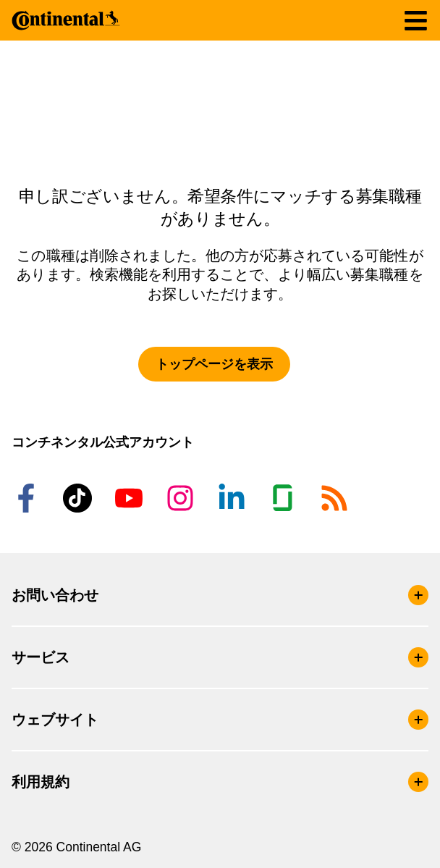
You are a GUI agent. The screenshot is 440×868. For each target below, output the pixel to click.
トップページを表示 (214, 364)
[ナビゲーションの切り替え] (416, 21)
